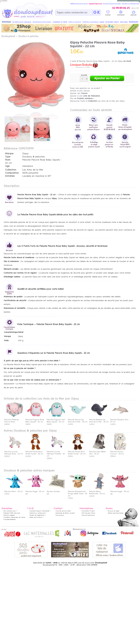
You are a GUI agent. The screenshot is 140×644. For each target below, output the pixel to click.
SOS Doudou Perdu (88, 513)
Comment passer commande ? (40, 511)
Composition (12, 173)
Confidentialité (8, 519)
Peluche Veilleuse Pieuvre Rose (14, 420)
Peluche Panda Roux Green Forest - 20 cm (77, 452)
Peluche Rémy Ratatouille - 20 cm (98, 491)
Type (8, 157)
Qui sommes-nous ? (10, 511)
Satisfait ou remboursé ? (38, 513)
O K (96, 13)
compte (121, 14)
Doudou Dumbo (56, 490)
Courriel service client (63, 511)
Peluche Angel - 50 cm (120, 490)
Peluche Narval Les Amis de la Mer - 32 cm (78, 420)
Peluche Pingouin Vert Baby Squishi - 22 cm (56, 420)
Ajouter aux (79, 93)
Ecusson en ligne (113, 511)
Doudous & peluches (28, 36)
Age (7, 166)
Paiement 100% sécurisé (12, 513)
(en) (14, 519)
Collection (11, 170)
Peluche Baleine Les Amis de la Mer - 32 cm (99, 420)
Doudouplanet (8, 36)
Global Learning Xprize (115, 513)
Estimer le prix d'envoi (80, 91)
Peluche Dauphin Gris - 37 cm (120, 420)
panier (134, 14)
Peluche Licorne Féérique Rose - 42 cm (14, 452)
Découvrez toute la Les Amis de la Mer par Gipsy (97, 101)
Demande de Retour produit (65, 513)
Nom (8, 160)
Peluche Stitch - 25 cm (14, 490)
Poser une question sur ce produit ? (86, 88)
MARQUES (133, 22)
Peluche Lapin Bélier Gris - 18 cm (98, 452)
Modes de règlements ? (38, 515)
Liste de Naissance (88, 515)
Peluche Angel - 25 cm (35, 490)
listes (108, 14)
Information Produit (88, 511)
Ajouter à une (85, 96)
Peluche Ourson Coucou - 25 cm (120, 452)
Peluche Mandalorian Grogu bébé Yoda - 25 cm (77, 493)
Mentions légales (9, 515)
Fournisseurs (60, 515)
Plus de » (82, 98)
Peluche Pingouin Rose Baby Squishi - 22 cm (35, 420)
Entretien (10, 176)
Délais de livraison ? (36, 517)
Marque (9, 154)
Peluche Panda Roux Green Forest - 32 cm (35, 452)
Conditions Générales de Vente (14, 517)
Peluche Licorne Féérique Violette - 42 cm (56, 453)
